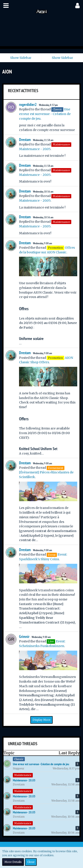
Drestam (25, 140)
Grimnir (24, 637)
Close (31, 862)
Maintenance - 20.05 (35, 149)
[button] (6, 6)
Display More (41, 720)
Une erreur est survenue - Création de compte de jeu (45, 114)
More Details (13, 862)
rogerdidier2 (28, 104)
